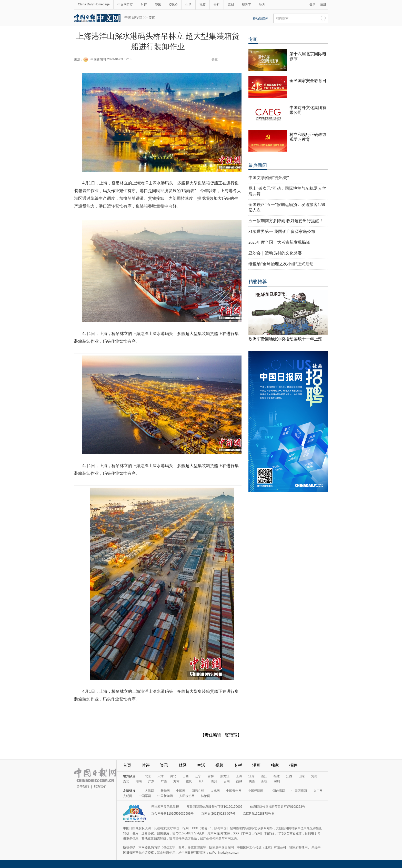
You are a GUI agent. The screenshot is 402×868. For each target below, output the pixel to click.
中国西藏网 (299, 791)
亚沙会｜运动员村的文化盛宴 (275, 253)
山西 (186, 776)
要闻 (152, 17)
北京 (148, 776)
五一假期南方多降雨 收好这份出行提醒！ (286, 221)
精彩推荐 (258, 282)
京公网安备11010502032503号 (172, 814)
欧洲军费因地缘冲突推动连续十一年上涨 (285, 339)
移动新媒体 (260, 18)
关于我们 (83, 787)
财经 (183, 765)
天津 (160, 776)
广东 (151, 781)
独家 (275, 765)
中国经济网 (256, 791)
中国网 (181, 791)
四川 (202, 781)
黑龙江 (225, 776)
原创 (231, 5)
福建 (277, 776)
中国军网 (145, 796)
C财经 (173, 5)
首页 (127, 765)
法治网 (206, 796)
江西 (289, 776)
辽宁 (198, 776)
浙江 (264, 776)
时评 (144, 5)
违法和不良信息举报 (165, 807)
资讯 (158, 5)
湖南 (139, 781)
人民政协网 (187, 796)
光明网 (128, 796)
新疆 (264, 781)
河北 (173, 776)
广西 (164, 781)
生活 (188, 5)
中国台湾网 (277, 791)
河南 (314, 776)
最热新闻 (258, 165)
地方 (262, 5)
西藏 (239, 781)
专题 (253, 39)
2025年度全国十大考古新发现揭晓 (279, 242)
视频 (203, 5)
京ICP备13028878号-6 (258, 814)
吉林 (211, 776)
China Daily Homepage (94, 4)
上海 (239, 776)
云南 (227, 781)
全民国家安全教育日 (308, 81)
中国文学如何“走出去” (269, 178)
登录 (313, 4)
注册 (323, 4)
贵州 (214, 781)
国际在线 (198, 791)
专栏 (217, 5)
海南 (176, 781)
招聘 (293, 765)
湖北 (126, 781)
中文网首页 (125, 5)
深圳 (277, 781)
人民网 (149, 791)
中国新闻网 (98, 60)
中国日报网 (133, 17)
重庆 (189, 781)
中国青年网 (234, 791)
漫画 (256, 765)
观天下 (246, 5)
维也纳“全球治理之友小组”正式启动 (281, 264)
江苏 (252, 776)
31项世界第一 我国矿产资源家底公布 (282, 231)
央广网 (318, 791)
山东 (302, 776)
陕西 (252, 781)
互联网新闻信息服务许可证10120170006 (214, 807)
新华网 (165, 791)
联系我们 (100, 787)
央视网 (215, 791)
